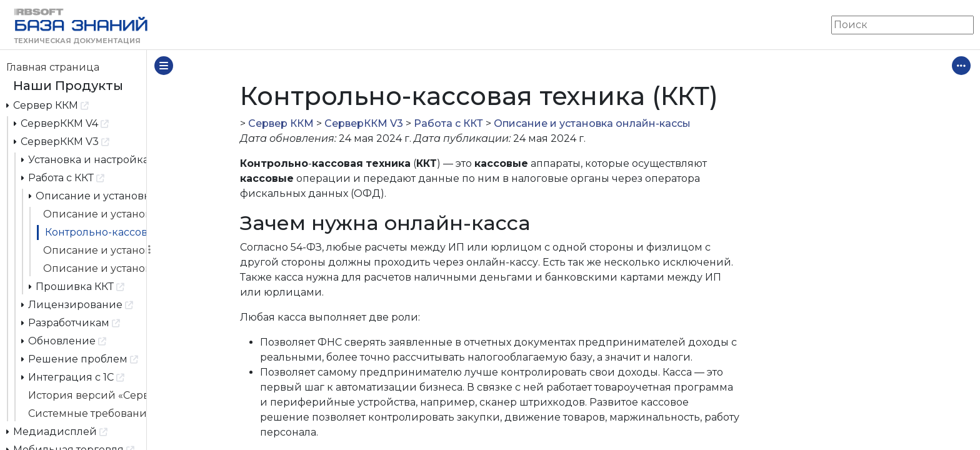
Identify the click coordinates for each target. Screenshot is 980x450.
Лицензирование (77, 304)
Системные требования (87, 413)
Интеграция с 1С (73, 377)
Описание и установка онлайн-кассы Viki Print (95, 268)
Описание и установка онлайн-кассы (88, 195)
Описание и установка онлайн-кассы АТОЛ (95, 250)
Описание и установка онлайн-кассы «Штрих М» (95, 214)
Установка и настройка (84, 159)
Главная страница (53, 67)
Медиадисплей (57, 431)
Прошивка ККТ (77, 286)
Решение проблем (80, 358)
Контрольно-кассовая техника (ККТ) (96, 232)
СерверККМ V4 (62, 123)
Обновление (64, 340)
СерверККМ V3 (62, 141)
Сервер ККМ (48, 105)
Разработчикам (71, 322)
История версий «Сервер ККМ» (87, 395)
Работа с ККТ (63, 177)
